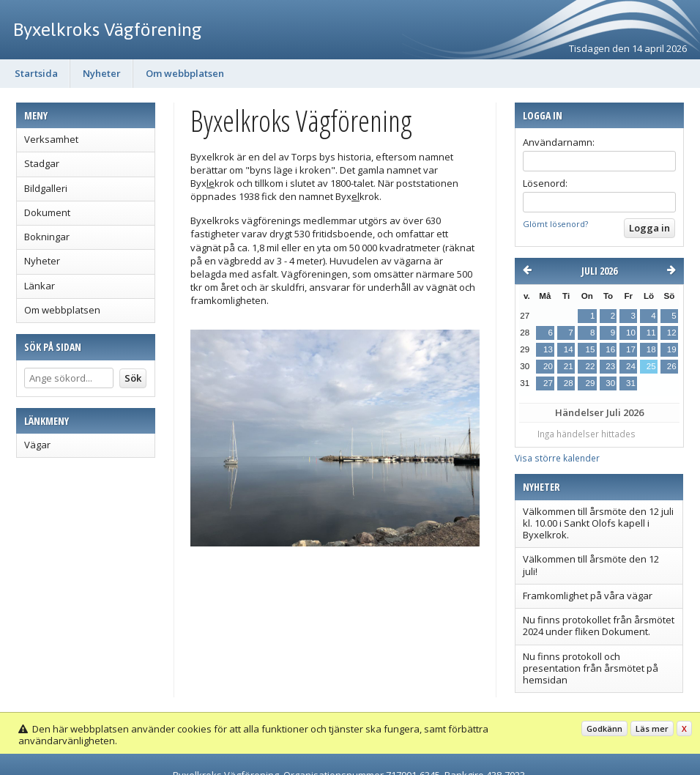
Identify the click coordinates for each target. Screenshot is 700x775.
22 (590, 366)
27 (548, 383)
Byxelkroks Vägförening (108, 29)
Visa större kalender (557, 458)
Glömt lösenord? (555, 224)
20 (548, 366)
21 (569, 366)
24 (631, 366)
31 (631, 383)
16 (610, 349)
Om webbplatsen (185, 73)
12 (672, 333)
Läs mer (652, 728)
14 (569, 349)
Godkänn (604, 728)
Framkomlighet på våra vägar (588, 596)
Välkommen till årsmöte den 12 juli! (591, 565)
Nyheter (102, 73)
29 (590, 383)
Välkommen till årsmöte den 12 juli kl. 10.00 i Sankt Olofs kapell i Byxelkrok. (598, 523)
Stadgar (42, 163)
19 (672, 349)
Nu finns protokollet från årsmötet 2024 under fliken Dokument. (599, 626)
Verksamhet (51, 139)
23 (610, 366)
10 (631, 333)
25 (651, 366)
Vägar (37, 445)
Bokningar (47, 237)
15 (590, 349)
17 (631, 349)
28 (569, 383)
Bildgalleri (46, 188)
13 (548, 349)
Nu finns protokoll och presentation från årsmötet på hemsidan (591, 668)
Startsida (36, 73)
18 (651, 349)
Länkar (40, 286)
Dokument (47, 212)
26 (672, 366)
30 (610, 383)
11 (651, 333)
